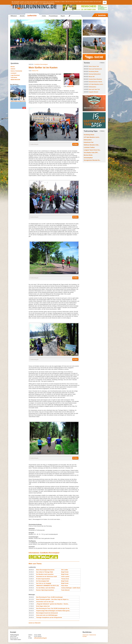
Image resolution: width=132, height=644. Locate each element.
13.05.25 (31, 608)
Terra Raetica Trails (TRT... (91, 153)
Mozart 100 (92, 77)
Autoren (13, 69)
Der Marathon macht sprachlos (45, 574)
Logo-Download (15, 75)
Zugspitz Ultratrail (94, 92)
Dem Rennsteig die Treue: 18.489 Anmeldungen (49, 597)
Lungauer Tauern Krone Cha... (92, 150)
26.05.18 (31, 588)
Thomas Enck (65, 579)
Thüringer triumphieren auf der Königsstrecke (49, 617)
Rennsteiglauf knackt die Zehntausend (47, 613)
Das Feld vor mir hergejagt (44, 583)
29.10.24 (31, 615)
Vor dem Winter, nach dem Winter (46, 588)
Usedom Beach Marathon (95, 79)
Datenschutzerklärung (49, 3)
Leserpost (14, 73)
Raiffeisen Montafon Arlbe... (92, 145)
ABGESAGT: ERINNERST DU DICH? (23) (47, 586)
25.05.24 (31, 572)
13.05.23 (31, 574)
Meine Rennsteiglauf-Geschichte (45, 570)
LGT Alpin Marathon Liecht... (96, 84)
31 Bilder (75, 278)
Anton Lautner (65, 577)
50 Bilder (75, 359)
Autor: (69, 87)
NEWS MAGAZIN (15, 80)
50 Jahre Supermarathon (43, 579)
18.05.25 (31, 602)
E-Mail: (30, 638)
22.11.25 (31, 599)
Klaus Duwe (65, 586)
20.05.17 (31, 590)
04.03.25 (31, 611)
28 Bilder (75, 217)
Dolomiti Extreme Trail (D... (96, 82)
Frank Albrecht (65, 590)
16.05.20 (31, 586)
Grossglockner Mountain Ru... (92, 160)
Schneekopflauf (88, 158)
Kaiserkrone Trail (89, 142)
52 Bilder (75, 458)
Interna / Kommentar (16, 71)
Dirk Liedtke (65, 570)
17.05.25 (31, 604)
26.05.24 (31, 617)
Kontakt (85, 636)
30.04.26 (31, 597)
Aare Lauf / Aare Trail (94, 89)
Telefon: (30, 635)
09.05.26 (31, 570)
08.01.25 (31, 613)
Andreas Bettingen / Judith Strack (71, 588)
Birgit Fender (65, 572)
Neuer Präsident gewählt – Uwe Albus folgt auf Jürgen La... (53, 599)
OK (105, 3)
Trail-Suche (14, 77)
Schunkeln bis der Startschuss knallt (46, 577)
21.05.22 (31, 581)
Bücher (13, 67)
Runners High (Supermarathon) (45, 590)
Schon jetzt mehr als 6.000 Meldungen (47, 615)
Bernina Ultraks (88, 155)
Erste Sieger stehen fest (43, 606)
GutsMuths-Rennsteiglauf (41, 64)
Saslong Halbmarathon (95, 74)
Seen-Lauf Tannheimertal (95, 69)
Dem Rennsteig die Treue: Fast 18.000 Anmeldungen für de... (53, 608)
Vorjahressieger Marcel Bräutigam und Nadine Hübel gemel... (53, 611)
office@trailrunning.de (40, 638)
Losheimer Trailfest (89, 147)
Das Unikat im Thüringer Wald (45, 572)
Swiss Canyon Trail (94, 66)
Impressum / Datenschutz (89, 635)
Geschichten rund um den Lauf (45, 602)
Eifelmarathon (93, 87)
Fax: (30, 636)
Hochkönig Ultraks (94, 71)
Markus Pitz (35, 71)
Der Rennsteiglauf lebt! (43, 581)
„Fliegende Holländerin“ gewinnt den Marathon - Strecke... (52, 604)
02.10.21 (31, 583)
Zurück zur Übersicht (35, 623)
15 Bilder (75, 144)
